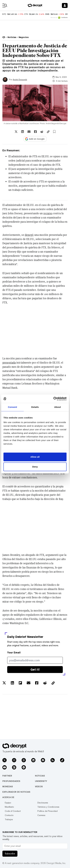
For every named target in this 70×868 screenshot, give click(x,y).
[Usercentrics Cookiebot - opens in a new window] (53, 399)
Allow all (35, 457)
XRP (67, 14)
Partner (7, 776)
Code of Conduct (13, 811)
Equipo (8, 803)
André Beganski (20, 80)
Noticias (40, 776)
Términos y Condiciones (48, 807)
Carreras (41, 815)
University (41, 781)
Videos (39, 786)
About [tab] (58, 407)
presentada (9, 363)
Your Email (14, 653)
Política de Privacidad (47, 811)
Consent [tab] (13, 407)
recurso (48, 213)
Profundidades (11, 781)
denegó (29, 235)
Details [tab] (35, 407)
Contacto (9, 815)
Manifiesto (9, 807)
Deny (35, 467)
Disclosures (43, 803)
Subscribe (10, 854)
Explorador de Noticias (16, 792)
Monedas (8, 786)
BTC (4, 14)
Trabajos (9, 819)
